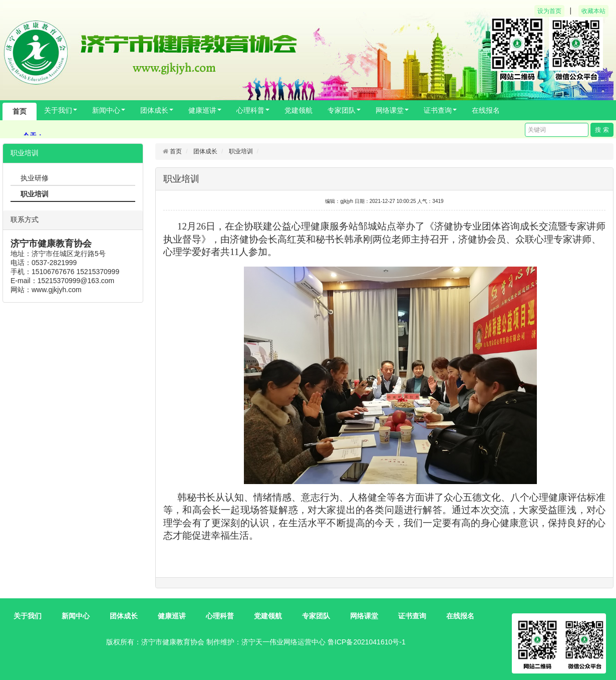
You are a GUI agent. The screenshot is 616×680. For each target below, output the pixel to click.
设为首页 (549, 11)
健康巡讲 (205, 110)
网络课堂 (392, 110)
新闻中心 (109, 110)
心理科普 (253, 110)
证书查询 (440, 110)
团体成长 (157, 110)
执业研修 (35, 178)
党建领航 (298, 110)
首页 (20, 111)
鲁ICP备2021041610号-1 (367, 642)
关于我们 (61, 110)
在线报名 (486, 110)
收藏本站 (593, 11)
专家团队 (344, 110)
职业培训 (241, 151)
